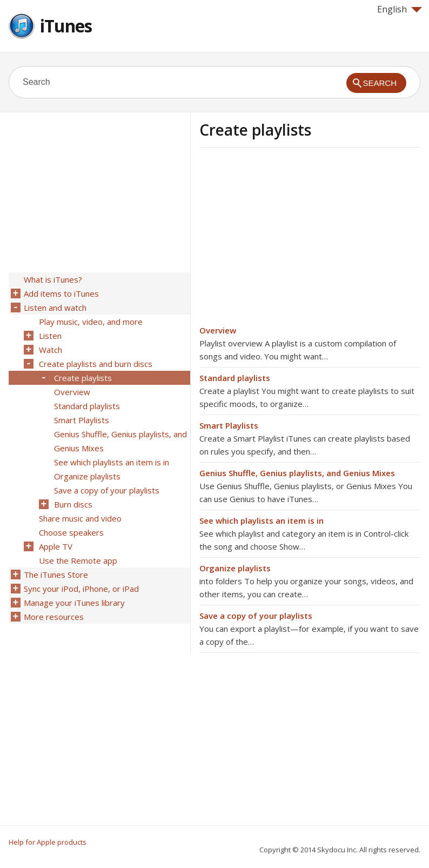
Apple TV (56, 546)
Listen (50, 336)
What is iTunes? (53, 279)
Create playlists (83, 378)
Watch (51, 350)
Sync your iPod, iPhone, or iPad (81, 589)
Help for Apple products (48, 842)
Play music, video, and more (91, 322)
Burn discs (73, 504)
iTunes (66, 26)
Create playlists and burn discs (96, 364)
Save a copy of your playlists (256, 616)
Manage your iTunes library (74, 603)
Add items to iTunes (61, 293)
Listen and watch (55, 308)
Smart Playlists (229, 425)
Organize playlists (235, 568)
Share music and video (80, 518)
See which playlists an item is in (262, 520)
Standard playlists (235, 378)
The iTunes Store (56, 575)
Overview (218, 330)
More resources (54, 617)
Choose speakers (71, 532)
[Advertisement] (290, 239)
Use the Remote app (78, 560)
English (400, 9)
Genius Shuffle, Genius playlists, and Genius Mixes (297, 473)
